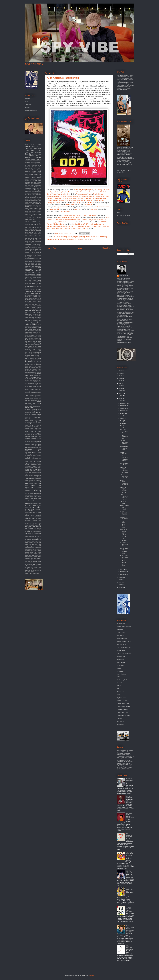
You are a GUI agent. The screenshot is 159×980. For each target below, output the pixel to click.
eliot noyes (33, 265)
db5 (26, 240)
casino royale (29, 207)
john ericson (32, 340)
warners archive (37, 560)
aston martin (37, 173)
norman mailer (29, 422)
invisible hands (31, 316)
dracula (39, 255)
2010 (120, 585)
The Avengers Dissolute (124, 707)
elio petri (28, 265)
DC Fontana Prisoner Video (72, 220)
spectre (33, 502)
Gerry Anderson (121, 650)
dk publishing (31, 249)
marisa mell (38, 383)
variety (31, 551)
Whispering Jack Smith (61, 200)
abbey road (35, 161)
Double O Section (122, 644)
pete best (36, 443)
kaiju (34, 349)
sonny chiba (33, 497)
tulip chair (34, 544)
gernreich (27, 294)
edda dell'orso (32, 259)
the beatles (37, 527)
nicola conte (38, 420)
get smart (38, 295)
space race (38, 500)
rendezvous (28, 466)
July (122, 416)
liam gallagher (37, 363)
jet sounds (27, 337)
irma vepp (31, 317)
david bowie (33, 235)
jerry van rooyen (37, 335)
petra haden (38, 447)
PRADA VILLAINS (129, 797)
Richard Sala (120, 692)
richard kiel (28, 469)
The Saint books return (80, 215)
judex (40, 346)
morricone (35, 409)
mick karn (31, 397)
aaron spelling (28, 161)
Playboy (56, 207)
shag (40, 490)
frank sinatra (37, 280)
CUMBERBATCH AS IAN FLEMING (124, 459)
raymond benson (30, 463)
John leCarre (120, 671)
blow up (32, 190)
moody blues (38, 408)
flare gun (39, 277)
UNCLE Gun (67, 215)
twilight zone (33, 546)
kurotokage (32, 357)
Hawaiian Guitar (75, 200)
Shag (118, 695)
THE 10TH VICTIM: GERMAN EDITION (124, 490)
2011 (120, 582)
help (31, 306)
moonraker (28, 409)
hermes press (30, 307)
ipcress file (38, 316)
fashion (34, 272)
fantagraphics (29, 271)
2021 (120, 383)
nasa (26, 417)
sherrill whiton (33, 494)
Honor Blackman (36, 152)
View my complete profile (124, 343)
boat (30, 192)
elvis (38, 265)
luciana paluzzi (33, 372)
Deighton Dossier (122, 638)
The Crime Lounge (122, 710)
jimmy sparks (33, 337)
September (124, 411)
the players (33, 532)
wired (40, 567)
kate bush (36, 351)
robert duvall (32, 474)
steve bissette (37, 511)
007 (54, 237)
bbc (35, 184)
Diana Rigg (30, 150)
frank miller (28, 280)
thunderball (28, 539)
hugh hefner (32, 310)
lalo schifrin (31, 358)
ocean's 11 (28, 424)
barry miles (34, 182)
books (58, 237)
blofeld (27, 190)
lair (26, 358)
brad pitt (27, 195)
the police (39, 532)
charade (27, 210)
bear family (28, 185)
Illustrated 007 (121, 656)
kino (35, 354)
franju (40, 279)
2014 (120, 401)
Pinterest (122, 172)
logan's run (35, 368)
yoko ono (28, 570)
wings (32, 567)
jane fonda (28, 328)
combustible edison (30, 218)
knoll (32, 355)
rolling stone (38, 479)
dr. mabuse (28, 255)
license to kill (29, 365)
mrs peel (38, 412)
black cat (39, 188)
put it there (39, 459)
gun (35, 303)
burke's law (32, 201)
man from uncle (31, 377)
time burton (35, 541)
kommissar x (38, 355)
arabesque (28, 173)
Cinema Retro (37, 149)
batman (39, 182)
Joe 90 (119, 668)
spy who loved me (31, 509)
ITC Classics (120, 659)
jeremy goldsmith (29, 335)
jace (37, 320)
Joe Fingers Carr (87, 200)
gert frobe (27, 295)
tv (38, 544)
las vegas (31, 360)
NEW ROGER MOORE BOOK (124, 448)
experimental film (33, 269)
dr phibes (32, 254)
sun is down (32, 514)
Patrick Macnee (33, 157)
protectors (28, 459)
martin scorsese (29, 385)
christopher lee (30, 213)
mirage (33, 402)
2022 (120, 381)
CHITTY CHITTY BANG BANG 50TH (123, 524)
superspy (27, 517)
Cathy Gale (28, 149)
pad (32, 433)
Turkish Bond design (70, 198)
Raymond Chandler (30, 159)
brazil (34, 195)
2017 (120, 393)
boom (37, 192)
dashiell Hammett (36, 231)
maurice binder (34, 389)
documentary (29, 251)
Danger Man (120, 636)
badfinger (34, 179)
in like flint (35, 314)
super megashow (36, 515)
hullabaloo (38, 311)
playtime (39, 452)
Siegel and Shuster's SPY (80, 224)
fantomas (38, 271)
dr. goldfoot (38, 254)
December (123, 403)
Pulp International (122, 689)
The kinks (38, 159)
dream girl (27, 257)
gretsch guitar (29, 303)
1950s (39, 144)
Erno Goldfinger (97, 198)
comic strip (32, 220)
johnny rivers (38, 345)
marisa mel (31, 383)
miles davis (34, 400)
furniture (27, 286)
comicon (27, 221)
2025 (120, 373)
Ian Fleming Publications (124, 653)
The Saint (120, 718)
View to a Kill (54, 209)
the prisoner (29, 533)
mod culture (37, 403)
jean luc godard (34, 331)
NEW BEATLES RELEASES (130, 948)
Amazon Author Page (31, 110)
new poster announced (91, 192)
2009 (120, 587)
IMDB (27, 101)
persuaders (30, 443)
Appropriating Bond (64, 194)
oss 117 (32, 428)
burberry (27, 201)
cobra (40, 214)
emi (40, 265)
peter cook (34, 444)
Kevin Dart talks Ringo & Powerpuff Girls (87, 226)
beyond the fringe (34, 187)
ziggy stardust (36, 573)
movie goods (34, 411)
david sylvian (31, 238)
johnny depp (31, 345)
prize (35, 457)
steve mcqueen (37, 512)
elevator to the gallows (36, 263)
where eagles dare (30, 563)
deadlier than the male (35, 240)
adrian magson (29, 164)
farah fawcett (28, 273)
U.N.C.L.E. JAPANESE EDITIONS (124, 476)
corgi (40, 221)
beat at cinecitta (35, 185)
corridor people (36, 223)
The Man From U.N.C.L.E (124, 712)
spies (27, 503)
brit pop (35, 196)
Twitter (130, 171)
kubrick (27, 357)
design (70, 237)
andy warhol (37, 168)
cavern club (38, 208)
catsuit (31, 208)
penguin (39, 440)
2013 (120, 577)
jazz (29, 331)
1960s (28, 147)
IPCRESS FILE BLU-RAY (124, 431)
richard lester (37, 469)
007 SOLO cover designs (67, 222)
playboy (34, 452)
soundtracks (33, 498)
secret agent (36, 487)
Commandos (70, 205)
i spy (30, 312)
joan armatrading (29, 338)
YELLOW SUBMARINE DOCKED (130, 854)
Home (79, 248)
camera (27, 204)
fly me (27, 279)
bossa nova (31, 193)
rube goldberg (29, 482)
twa (40, 544)
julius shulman (28, 348)
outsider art (33, 431)
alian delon (35, 167)
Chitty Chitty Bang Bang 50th (83, 190)
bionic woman (32, 188)
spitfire (40, 504)
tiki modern (28, 541)
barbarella (38, 180)
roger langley (38, 477)
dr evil (32, 252)
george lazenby (36, 292)
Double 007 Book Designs (63, 196)
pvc (26, 460)
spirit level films (33, 504)
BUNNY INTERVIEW (124, 454)
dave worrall (34, 234)
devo (30, 248)
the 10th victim (34, 525)
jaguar (39, 322)
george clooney (30, 290)
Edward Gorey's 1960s (90, 220)
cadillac (30, 202)
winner (36, 567)
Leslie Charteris (121, 674)
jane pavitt (34, 328)
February (123, 571)
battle (32, 184)
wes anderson (29, 561)
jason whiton (37, 329)
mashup (39, 386)
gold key (39, 300)
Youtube (27, 107)
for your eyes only (79, 237)
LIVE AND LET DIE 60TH (124, 539)
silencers (27, 495)
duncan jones (34, 257)
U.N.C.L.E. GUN (123, 503)
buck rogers (37, 199)
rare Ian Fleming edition (97, 196)
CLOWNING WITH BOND (124, 564)
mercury (33, 392)
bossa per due (38, 193)
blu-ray (37, 190)
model (27, 405)
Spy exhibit (93, 215)
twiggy (27, 546)
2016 (120, 396)
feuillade (39, 274)
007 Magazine (121, 624)
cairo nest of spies (37, 202)
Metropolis (38, 156)
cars (29, 205)
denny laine (38, 243)
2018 (120, 391)
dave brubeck (29, 232)
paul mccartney (33, 438)
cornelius (27, 223)
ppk (40, 455)
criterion (34, 227)
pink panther (33, 451)
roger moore (29, 478)
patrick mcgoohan (32, 436)
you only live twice (33, 571)
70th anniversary (37, 147)
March (122, 569)
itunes (34, 320)
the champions (29, 528)
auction (27, 176)
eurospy (39, 268)
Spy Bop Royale (121, 698)
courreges (33, 224)
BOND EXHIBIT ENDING (123, 513)
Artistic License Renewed (124, 627)
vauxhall (35, 551)
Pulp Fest (119, 686)
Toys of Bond (121, 721)
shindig (39, 494)
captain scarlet (34, 203)
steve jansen (28, 512)
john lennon (29, 343)
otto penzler (38, 428)
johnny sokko (29, 346)
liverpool (27, 368)
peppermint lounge (29, 441)
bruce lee (32, 198)
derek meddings (37, 244)
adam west (30, 162)
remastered (34, 465)
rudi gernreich (37, 482)
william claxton (30, 566)
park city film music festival (35, 435)
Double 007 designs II (81, 196)
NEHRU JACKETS (129, 872)
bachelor (27, 179)
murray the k (28, 414)
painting (36, 433)
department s (29, 244)
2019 (120, 388)
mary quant (32, 386)
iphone (27, 317)
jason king (28, 329)
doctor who (38, 249)
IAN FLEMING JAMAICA (124, 464)
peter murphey (33, 446)
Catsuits (78, 218)
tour (40, 543)
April (122, 423)
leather (35, 360)
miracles (27, 402)
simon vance (34, 495)
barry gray (28, 182)
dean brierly (35, 241)
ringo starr (28, 472)
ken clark (31, 352)
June (122, 418)
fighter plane (36, 276)
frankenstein (28, 282)
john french (38, 340)
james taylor (32, 326)
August (122, 413)
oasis (40, 422)
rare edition (79, 239)
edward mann (29, 261)
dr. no (34, 255)
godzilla (34, 300)
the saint (36, 533)
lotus (33, 371)
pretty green (29, 457)
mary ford (36, 385)
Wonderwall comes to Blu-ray (63, 226)
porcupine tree (29, 455)
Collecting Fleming (61, 192)
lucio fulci (39, 372)
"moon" (27, 145)
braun (31, 195)
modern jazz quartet (35, 405)
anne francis (29, 170)
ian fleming (103, 237)
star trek (31, 511)
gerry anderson (36, 293)
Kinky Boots (37, 154)
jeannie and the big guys (35, 332)
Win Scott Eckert (59, 224)
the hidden (35, 530)
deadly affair (28, 241)
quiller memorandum (35, 460)
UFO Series (120, 724)
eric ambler (29, 268)
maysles (30, 391)
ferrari (34, 274)
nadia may (28, 416)
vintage (30, 557)
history (39, 307)
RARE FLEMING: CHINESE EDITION (124, 497)
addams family (37, 162)
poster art (36, 455)
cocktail (27, 216)
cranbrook (34, 226)
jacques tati (33, 322)
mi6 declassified (30, 394)
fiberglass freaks (29, 276)
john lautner (28, 341)
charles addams (33, 210)
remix (40, 465)
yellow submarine (36, 569)
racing (27, 462)
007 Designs (77, 203)
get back (33, 295)
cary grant (33, 205)
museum (34, 414)
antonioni (27, 171)
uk (40, 546)
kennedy (36, 352)
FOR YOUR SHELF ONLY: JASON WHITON (123, 533)
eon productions (37, 266)
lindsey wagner (37, 366)
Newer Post (52, 248)
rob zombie (35, 472)
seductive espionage (31, 489)
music (39, 414)
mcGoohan (34, 391)
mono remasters (37, 406)
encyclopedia (28, 266)
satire (39, 483)
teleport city (35, 522)
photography (29, 449)
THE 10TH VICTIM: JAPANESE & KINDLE (124, 470)
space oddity (31, 500)
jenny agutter (29, 334)
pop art (39, 454)
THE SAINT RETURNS (124, 518)
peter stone (32, 447)
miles (29, 400)
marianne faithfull (33, 382)
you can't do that (35, 570)
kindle (31, 354)
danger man (34, 229)
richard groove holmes (35, 468)
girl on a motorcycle (35, 298)
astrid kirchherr (29, 174)
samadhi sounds (33, 484)
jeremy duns (37, 334)
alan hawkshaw (32, 165)
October (123, 408)
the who (37, 537)
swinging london (31, 518)
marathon (35, 380)
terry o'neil (38, 523)
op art (36, 427)
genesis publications (35, 288)
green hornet (37, 301)
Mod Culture (120, 683)
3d (32, 147)
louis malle (38, 371)
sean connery (31, 485)
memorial (94, 209)
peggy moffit (33, 440)
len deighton (29, 361)
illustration (50, 239)
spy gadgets (33, 505)
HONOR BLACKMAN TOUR (124, 442)
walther (32, 560)
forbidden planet (33, 279)
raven (31, 462)
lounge (27, 372)
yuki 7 (30, 573)
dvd (38, 257)
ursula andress (29, 549)
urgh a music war (37, 548)
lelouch (39, 360)
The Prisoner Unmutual (123, 716)
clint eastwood (33, 214)
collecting (64, 237)
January (123, 574)
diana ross (35, 248)
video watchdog (33, 555)
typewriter (77, 209)
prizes (39, 457)
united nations (28, 548)
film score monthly (32, 277)
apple (40, 171)
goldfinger (28, 301)
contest (34, 221)
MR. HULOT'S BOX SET (129, 835)
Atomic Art (74, 228)
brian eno (39, 195)
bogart (33, 192)
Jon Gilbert (57, 203)
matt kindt (36, 388)
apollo (34, 171)
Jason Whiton (123, 275)
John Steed (29, 154)
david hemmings (34, 237)
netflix (40, 417)
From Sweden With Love (124, 647)
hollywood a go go (31, 309)
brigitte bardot (29, 196)
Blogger (91, 975)
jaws (26, 331)
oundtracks (28, 430)
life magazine (37, 365)
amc (32, 168)
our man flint (34, 430)
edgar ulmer (31, 260)
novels (72, 239)
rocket (32, 477)
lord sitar (32, 369)
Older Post (107, 248)
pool (34, 454)
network (27, 419)
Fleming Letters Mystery (84, 194)
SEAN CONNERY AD (124, 437)
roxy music (38, 480)
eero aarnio (35, 262)
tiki (40, 540)
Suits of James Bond (123, 704)
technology (28, 522)
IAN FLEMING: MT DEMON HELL (124, 551)
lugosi (26, 374)
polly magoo (29, 454)
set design (35, 490)
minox (40, 400)
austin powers (36, 178)
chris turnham (32, 211)
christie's (39, 211)
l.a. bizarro (38, 357)
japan (39, 328)
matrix (26, 388)
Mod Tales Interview (63, 228)
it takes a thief (33, 318)
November (123, 406)
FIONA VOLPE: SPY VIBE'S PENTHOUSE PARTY (130, 929)
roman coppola (29, 480)
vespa (31, 552)
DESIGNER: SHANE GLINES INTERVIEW (130, 816)
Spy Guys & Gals (122, 701)
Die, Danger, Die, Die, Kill (124, 641)
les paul (36, 362)
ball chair (32, 181)
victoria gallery (33, 554)
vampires (37, 549)
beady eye (39, 184)
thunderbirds (36, 539)
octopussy (35, 424)
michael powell (33, 395)
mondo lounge (29, 406)
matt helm (31, 388)
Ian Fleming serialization (102, 207)
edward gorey (38, 260)
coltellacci (39, 216)
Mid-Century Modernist (123, 680)
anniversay (38, 170)
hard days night (33, 304)
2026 (120, 371)
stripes (27, 514)
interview (93, 84)
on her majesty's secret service (33, 426)
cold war (33, 216)
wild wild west (37, 564)
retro (85, 239)
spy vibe (90, 239)
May (122, 421)
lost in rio (37, 369)
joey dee (36, 338)
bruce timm (38, 198)
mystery (66, 239)
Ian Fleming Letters (84, 198)
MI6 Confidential (121, 677)
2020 (120, 386)
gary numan (34, 286)
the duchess (38, 528)
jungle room (35, 348)
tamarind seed (37, 520)
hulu (26, 312)
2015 (120, 398)
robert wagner (34, 475)
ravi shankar (37, 462)
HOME (119, 212)
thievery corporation (36, 538)
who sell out (30, 564)
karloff (32, 351)
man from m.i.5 (37, 375)
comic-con (38, 220)
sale (26, 483)
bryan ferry (29, 199)
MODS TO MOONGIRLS (130, 780)
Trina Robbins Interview (66, 218)
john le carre (37, 341)
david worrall (38, 238)
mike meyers (34, 399)
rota (34, 480)
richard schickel (37, 471)
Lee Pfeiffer (29, 156)
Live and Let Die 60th (76, 192)
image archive (65, 211)
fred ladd (34, 282)
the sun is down (35, 535)
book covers (88, 205)
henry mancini (37, 306)
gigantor (35, 297)
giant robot (28, 297)
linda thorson (29, 366)
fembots (30, 274)
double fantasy (37, 251)
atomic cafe (38, 174)
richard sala (29, 471)
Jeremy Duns (121, 665)
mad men (32, 374)
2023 (120, 378)
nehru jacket (33, 417)
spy (26, 505)
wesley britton (37, 561)
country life (28, 225)
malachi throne (29, 375)
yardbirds (27, 569)
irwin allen (37, 317)
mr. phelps (32, 412)
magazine (38, 374)
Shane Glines (83, 228)
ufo (38, 546)
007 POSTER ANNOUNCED (124, 544)
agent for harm (36, 164)
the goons (28, 530)
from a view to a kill (92, 237)
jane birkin (38, 326)
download (27, 252)
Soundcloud (28, 104)
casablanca (38, 205)
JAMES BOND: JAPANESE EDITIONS (124, 483)
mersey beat (38, 392)
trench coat (28, 544)
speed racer (38, 502)
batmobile (28, 184)
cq (38, 224)
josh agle (35, 346)
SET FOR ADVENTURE (124, 215)
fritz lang (38, 283)
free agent (32, 283)
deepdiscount (32, 243)
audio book (90, 203)
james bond (59, 239)
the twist (32, 537)
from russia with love (33, 285)
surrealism (38, 517)
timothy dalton (34, 543)
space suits (28, 502)
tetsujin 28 (27, 525)
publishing (33, 459)
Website (27, 98)
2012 (120, 580)
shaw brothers (30, 492)
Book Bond (120, 630)
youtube (36, 572)
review (34, 466)
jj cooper (39, 337)
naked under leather (36, 416)
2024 (120, 376)
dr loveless (37, 252)
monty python (29, 408)
